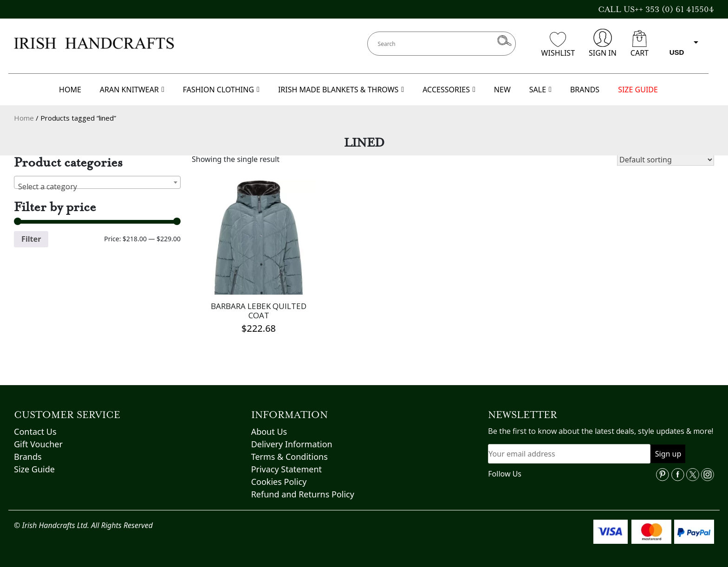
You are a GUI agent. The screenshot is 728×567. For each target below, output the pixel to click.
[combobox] (97, 182)
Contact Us (35, 432)
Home (24, 118)
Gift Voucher (38, 444)
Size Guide (34, 469)
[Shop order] (666, 160)
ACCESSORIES (449, 90)
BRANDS (585, 90)
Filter (31, 239)
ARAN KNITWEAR (132, 90)
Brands (28, 457)
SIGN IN (603, 43)
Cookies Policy (279, 482)
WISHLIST (558, 45)
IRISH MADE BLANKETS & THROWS (341, 90)
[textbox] (97, 187)
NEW (502, 90)
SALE (540, 90)
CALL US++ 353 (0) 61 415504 (656, 9)
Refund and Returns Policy (303, 494)
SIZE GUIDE (638, 90)
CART (640, 44)
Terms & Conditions (289, 457)
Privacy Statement (286, 469)
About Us (269, 432)
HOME (70, 90)
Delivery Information (292, 444)
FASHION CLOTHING (221, 90)
